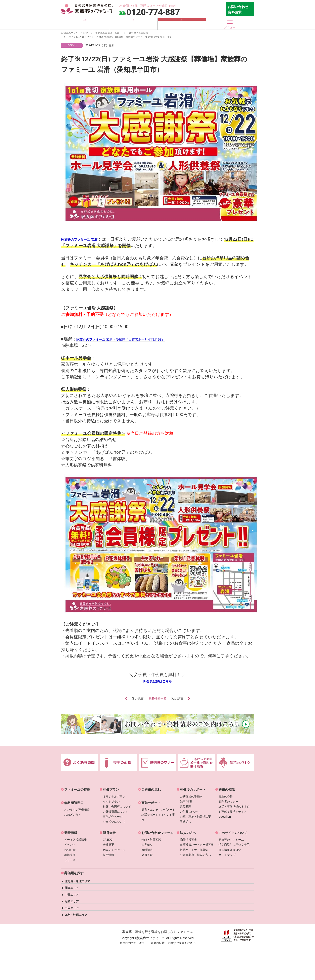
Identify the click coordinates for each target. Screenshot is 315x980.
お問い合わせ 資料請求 (238, 9)
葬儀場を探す (85, 24)
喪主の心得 (226, 796)
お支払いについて (114, 822)
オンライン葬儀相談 (77, 809)
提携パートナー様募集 (194, 850)
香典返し (186, 822)
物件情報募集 (188, 839)
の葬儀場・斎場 (107, 33)
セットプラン (111, 801)
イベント (70, 844)
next (197, 699)
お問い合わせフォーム (157, 833)
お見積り (147, 844)
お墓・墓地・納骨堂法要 (195, 817)
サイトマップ (227, 855)
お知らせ (70, 850)
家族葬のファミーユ (231, 839)
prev (118, 699)
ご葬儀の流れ (151, 789)
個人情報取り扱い (230, 850)
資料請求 (147, 850)
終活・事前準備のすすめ (234, 806)
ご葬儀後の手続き (191, 796)
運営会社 (109, 833)
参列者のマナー (228, 801)
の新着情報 (138, 33)
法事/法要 (186, 801)
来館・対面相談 (151, 839)
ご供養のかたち (190, 812)
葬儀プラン (111, 789)
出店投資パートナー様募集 (197, 844)
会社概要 (108, 844)
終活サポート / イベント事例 (158, 817)
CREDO (108, 839)
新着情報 (71, 833)
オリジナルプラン (114, 796)
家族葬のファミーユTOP (74, 33)
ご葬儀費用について (116, 812)
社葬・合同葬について (117, 806)
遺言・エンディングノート (158, 809)
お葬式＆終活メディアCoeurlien (233, 814)
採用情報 (108, 855)
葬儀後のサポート (193, 789)
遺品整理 (186, 806)
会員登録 (147, 855)
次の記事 (182, 699)
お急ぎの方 (182, 24)
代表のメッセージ (114, 850)
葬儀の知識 (227, 789)
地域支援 (70, 855)
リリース (70, 860)
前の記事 (133, 699)
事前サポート (151, 803)
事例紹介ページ (113, 817)
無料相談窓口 (74, 803)
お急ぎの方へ (73, 815)
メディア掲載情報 (76, 839)
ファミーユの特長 (77, 789)
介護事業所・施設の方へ (195, 855)
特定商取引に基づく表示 (234, 844)
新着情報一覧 (157, 699)
